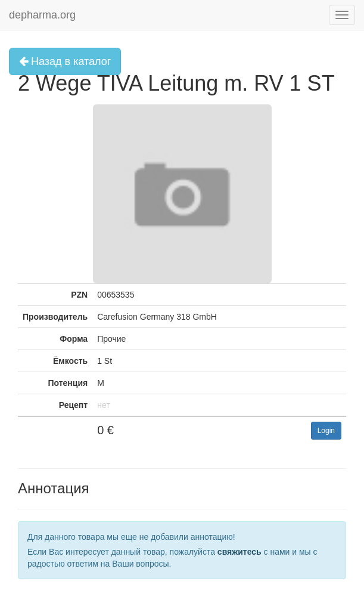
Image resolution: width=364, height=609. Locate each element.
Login (326, 431)
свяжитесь (239, 552)
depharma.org (42, 15)
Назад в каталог (65, 61)
